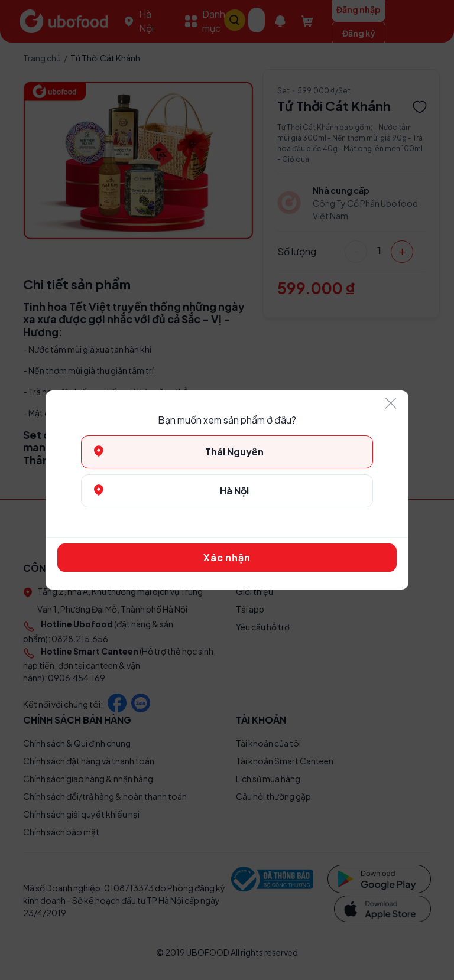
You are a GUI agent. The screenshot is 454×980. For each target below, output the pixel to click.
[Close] (391, 404)
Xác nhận (227, 557)
